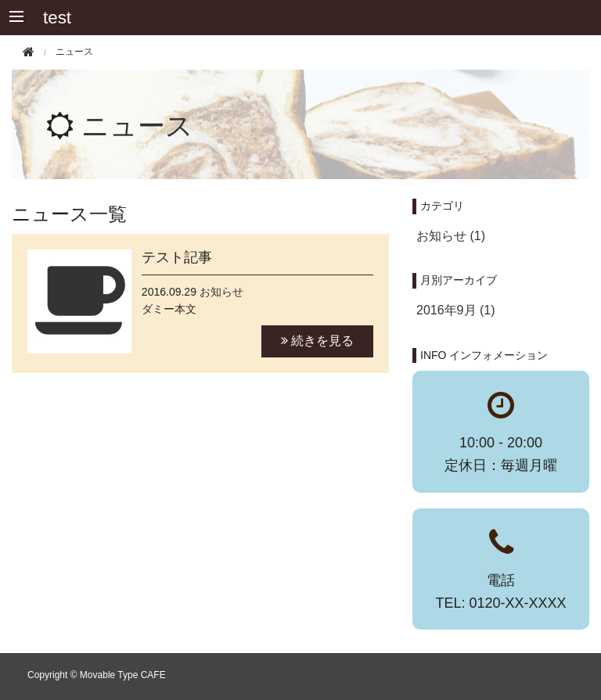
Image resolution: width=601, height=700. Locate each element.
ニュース (137, 126)
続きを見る (317, 341)
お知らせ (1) (451, 236)
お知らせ (221, 292)
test (57, 18)
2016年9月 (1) (456, 310)
